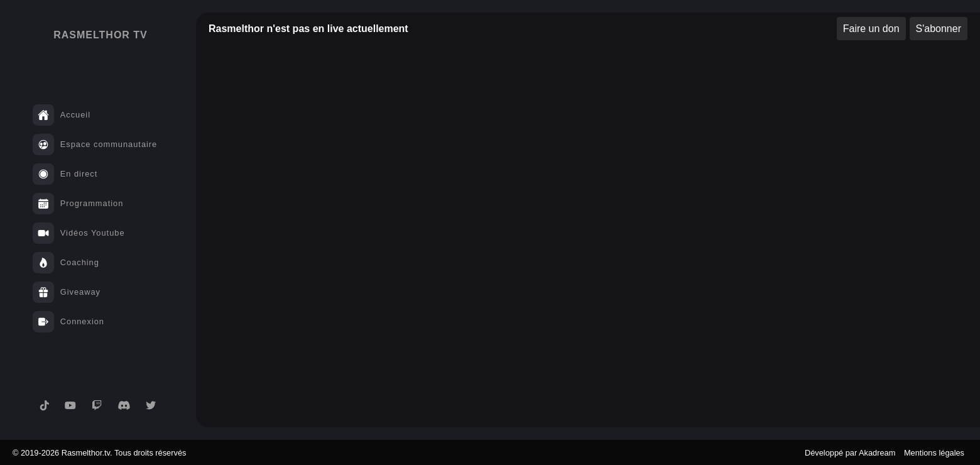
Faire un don (871, 29)
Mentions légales (934, 453)
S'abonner (939, 29)
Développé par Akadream (850, 453)
